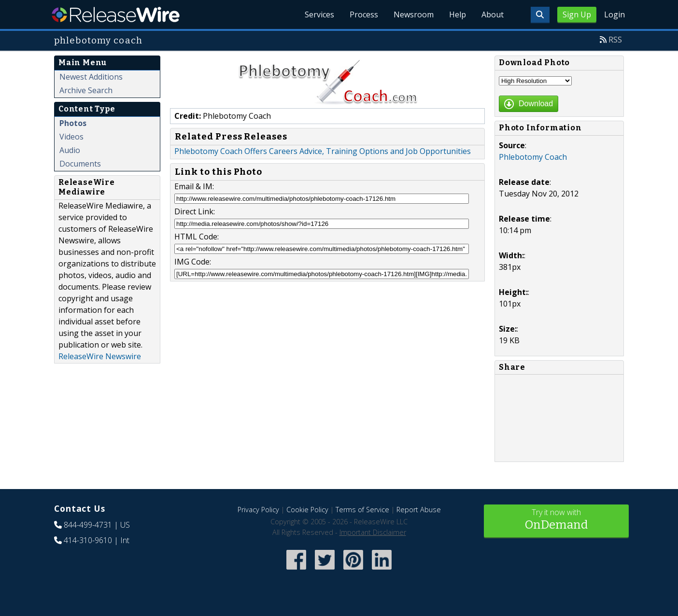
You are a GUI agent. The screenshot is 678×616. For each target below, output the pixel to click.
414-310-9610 (88, 540)
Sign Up (577, 14)
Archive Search (86, 90)
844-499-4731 (88, 525)
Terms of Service (362, 510)
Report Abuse (419, 510)
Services (319, 14)
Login (614, 14)
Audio (70, 150)
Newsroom (414, 14)
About (493, 14)
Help (458, 14)
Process (364, 14)
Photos (73, 123)
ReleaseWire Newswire (100, 356)
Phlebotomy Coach (533, 157)
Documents (80, 164)
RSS (615, 40)
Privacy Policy (258, 510)
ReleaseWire (116, 14)
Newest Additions (91, 77)
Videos (71, 137)
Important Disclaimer (373, 532)
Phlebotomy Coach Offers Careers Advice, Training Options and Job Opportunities (323, 151)
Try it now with (556, 520)
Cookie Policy (307, 510)
